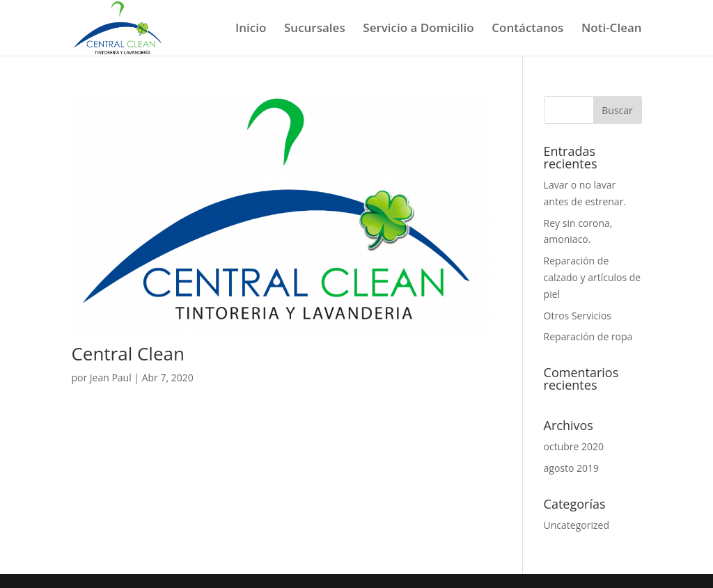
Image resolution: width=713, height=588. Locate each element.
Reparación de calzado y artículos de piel (593, 277)
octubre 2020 (574, 446)
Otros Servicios (578, 316)
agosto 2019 (572, 468)
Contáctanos (527, 29)
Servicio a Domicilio (418, 29)
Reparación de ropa (588, 336)
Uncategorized (577, 525)
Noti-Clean (612, 29)
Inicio (251, 29)
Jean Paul (111, 378)
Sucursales (315, 29)
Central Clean (128, 353)
